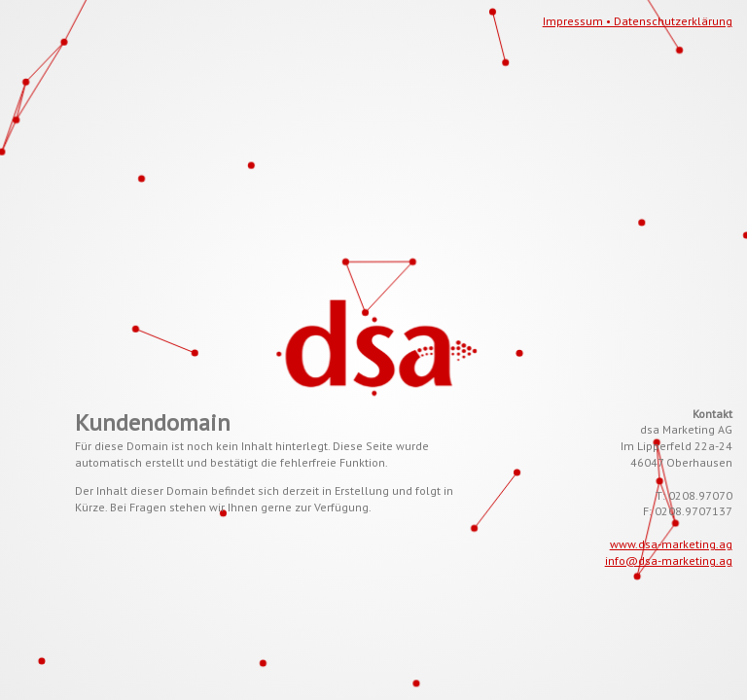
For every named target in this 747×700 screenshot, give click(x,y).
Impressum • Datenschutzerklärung (638, 21)
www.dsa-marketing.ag (671, 544)
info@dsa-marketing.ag (669, 560)
